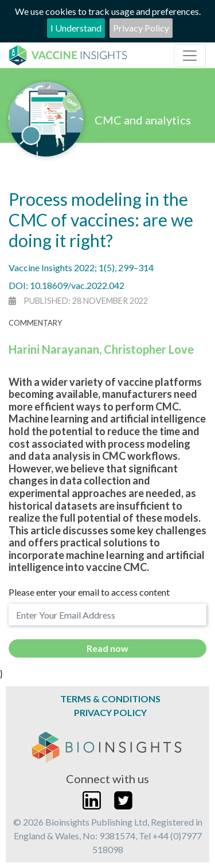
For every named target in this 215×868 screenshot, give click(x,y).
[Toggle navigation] (190, 56)
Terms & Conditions (110, 699)
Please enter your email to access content (89, 592)
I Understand (76, 28)
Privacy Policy (141, 28)
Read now (107, 648)
